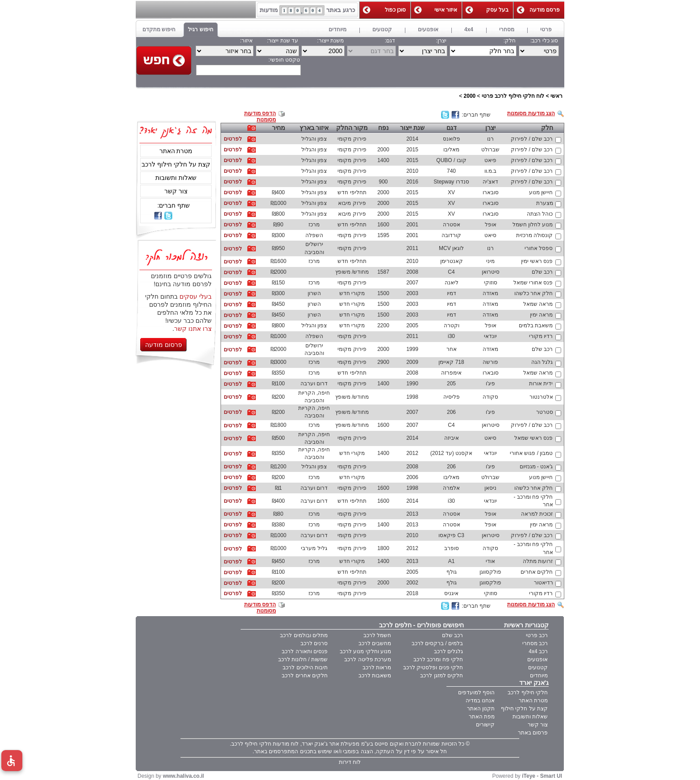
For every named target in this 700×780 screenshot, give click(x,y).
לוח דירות (350, 762)
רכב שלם (452, 635)
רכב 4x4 (538, 651)
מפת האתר (482, 717)
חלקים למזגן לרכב (442, 676)
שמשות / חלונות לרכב (303, 659)
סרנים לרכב (314, 643)
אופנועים (537, 659)
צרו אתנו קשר (193, 329)
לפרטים (233, 139)
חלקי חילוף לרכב (528, 692)
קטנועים (538, 667)
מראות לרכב (377, 667)
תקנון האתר (481, 709)
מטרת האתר (176, 151)
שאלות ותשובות (176, 178)
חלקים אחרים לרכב (305, 676)
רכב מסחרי (535, 643)
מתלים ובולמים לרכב (304, 635)
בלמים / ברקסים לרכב (437, 643)
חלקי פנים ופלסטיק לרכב (433, 667)
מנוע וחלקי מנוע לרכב (365, 651)
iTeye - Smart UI (542, 776)
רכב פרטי (537, 635)
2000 (470, 96)
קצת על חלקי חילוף (524, 709)
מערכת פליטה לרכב (368, 659)
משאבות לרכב (375, 676)
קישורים (485, 725)
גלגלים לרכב (448, 651)
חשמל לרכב (377, 635)
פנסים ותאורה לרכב (305, 651)
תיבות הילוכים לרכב (305, 667)
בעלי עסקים (196, 296)
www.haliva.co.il (183, 776)
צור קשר (176, 191)
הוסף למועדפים (476, 692)
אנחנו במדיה (480, 701)
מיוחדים (539, 676)
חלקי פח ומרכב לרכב (438, 659)
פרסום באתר (533, 733)
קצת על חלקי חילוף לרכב (176, 164)
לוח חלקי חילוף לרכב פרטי (513, 96)
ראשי (556, 96)
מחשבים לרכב (375, 643)
